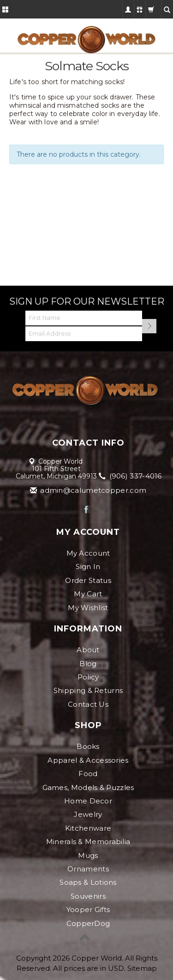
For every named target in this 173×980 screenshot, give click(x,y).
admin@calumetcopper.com (89, 490)
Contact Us (88, 704)
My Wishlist (88, 608)
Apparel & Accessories (88, 760)
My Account (88, 553)
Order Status (88, 580)
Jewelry (88, 814)
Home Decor (88, 801)
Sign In (88, 567)
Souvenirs (88, 896)
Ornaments (88, 869)
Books (88, 746)
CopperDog (88, 923)
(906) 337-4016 (131, 476)
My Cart (88, 594)
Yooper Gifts (88, 910)
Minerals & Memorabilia (88, 842)
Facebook (86, 509)
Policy (88, 677)
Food (88, 774)
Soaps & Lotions (88, 882)
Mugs (88, 855)
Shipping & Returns (88, 690)
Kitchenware (88, 828)
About (88, 650)
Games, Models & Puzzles (88, 787)
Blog (88, 664)
